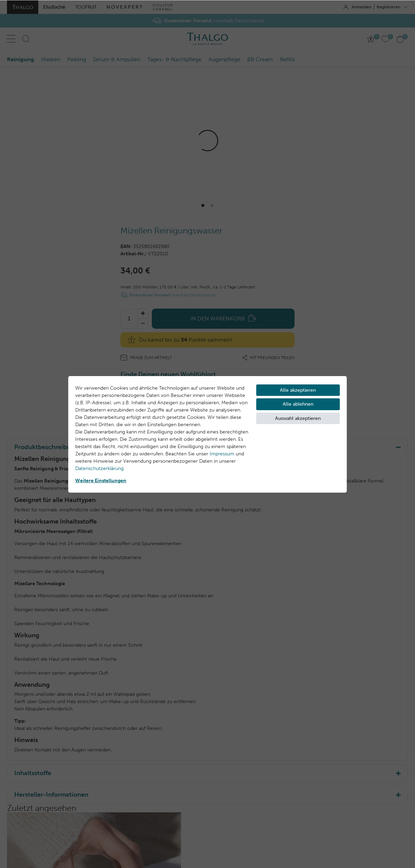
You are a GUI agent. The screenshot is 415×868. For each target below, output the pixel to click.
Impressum (222, 454)
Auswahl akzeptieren (298, 418)
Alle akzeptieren (298, 390)
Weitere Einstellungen (101, 481)
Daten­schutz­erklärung (99, 468)
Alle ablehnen (298, 404)
